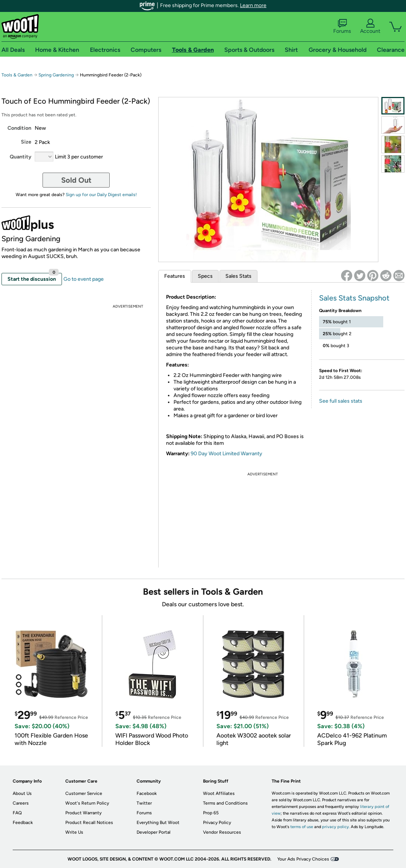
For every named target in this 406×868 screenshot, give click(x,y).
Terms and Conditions (225, 803)
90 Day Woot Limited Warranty (227, 454)
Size (26, 142)
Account (370, 26)
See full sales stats (341, 401)
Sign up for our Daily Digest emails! (101, 195)
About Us (22, 793)
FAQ (17, 813)
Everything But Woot (158, 823)
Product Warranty (83, 813)
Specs (205, 276)
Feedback (23, 823)
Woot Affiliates (219, 793)
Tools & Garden (17, 75)
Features (175, 276)
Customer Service (84, 793)
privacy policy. (336, 827)
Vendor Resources (222, 832)
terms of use (302, 827)
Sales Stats (238, 276)
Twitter (144, 803)
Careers (21, 803)
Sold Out (76, 180)
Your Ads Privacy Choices (303, 859)
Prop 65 (211, 813)
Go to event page (84, 279)
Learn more (253, 5)
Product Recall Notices (89, 823)
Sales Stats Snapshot (354, 298)
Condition (19, 128)
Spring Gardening (56, 75)
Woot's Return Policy (87, 803)
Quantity (21, 157)
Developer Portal (154, 832)
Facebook (147, 793)
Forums (342, 26)
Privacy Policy (217, 823)
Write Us (74, 832)
